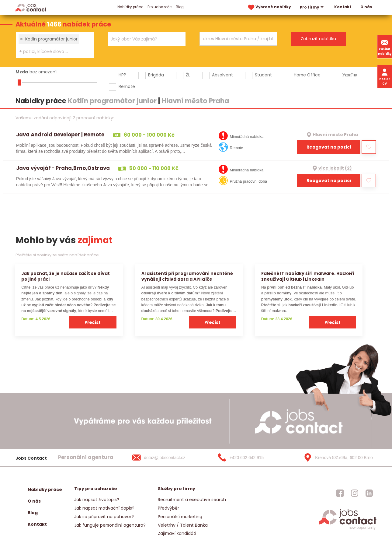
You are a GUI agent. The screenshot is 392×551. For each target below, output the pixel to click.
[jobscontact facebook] (340, 493)
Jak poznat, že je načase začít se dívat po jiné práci (66, 276)
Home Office (307, 75)
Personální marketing (180, 517)
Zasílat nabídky (385, 47)
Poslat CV (385, 76)
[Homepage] (31, 7)
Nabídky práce (130, 7)
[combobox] (55, 45)
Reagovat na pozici (329, 147)
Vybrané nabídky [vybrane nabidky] (269, 7)
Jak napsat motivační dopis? (104, 508)
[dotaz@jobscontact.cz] (165, 458)
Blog (180, 7)
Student (263, 75)
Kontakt (343, 7)
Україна (350, 75)
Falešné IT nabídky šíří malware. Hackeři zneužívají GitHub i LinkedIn (308, 276)
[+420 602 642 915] (251, 458)
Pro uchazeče (160, 7)
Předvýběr (168, 508)
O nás (366, 7)
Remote (127, 86)
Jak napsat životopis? (97, 500)
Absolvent (222, 75)
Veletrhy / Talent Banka (183, 525)
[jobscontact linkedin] (369, 493)
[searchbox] (51, 52)
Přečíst (93, 322)
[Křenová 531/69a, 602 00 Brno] (336, 458)
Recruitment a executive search (192, 500)
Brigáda (156, 75)
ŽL (188, 75)
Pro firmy (312, 7)
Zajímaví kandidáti (177, 533)
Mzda (22, 72)
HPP (122, 75)
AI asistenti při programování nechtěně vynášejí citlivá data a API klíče (187, 276)
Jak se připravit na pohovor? (104, 517)
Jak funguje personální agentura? (110, 525)
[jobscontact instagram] (355, 493)
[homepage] (348, 529)
